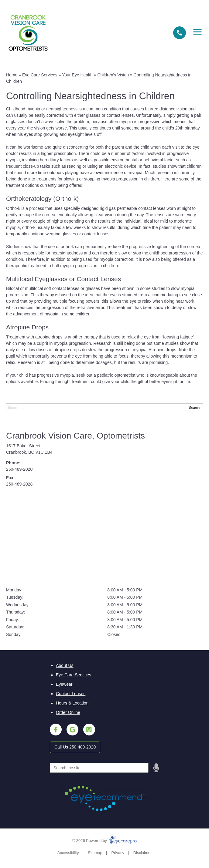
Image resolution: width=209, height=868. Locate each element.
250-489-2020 (19, 469)
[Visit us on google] (72, 730)
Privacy (118, 853)
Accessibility (68, 853)
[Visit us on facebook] (56, 730)
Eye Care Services (40, 75)
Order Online (68, 712)
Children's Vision (113, 75)
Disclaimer (143, 853)
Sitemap (95, 853)
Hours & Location (72, 703)
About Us (65, 665)
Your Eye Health (77, 75)
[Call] (180, 33)
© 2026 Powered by (105, 841)
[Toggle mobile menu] (197, 32)
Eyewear (64, 684)
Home (12, 75)
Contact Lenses (71, 694)
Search (194, 408)
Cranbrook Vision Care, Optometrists (75, 436)
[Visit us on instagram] (89, 730)
